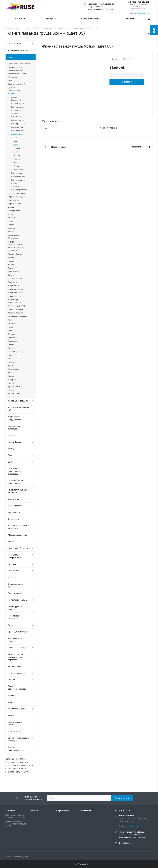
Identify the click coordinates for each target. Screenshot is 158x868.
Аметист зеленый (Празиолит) (15, 249)
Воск (10, 462)
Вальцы (12, 449)
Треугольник (19, 169)
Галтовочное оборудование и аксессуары (15, 471)
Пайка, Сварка (14, 593)
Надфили (12, 564)
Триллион (18, 162)
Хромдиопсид (14, 272)
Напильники (14, 571)
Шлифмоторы (14, 731)
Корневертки (14, 512)
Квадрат (17, 148)
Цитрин (11, 225)
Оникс (11, 330)
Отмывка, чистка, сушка (16, 585)
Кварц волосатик (15, 289)
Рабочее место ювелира (15, 640)
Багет (16, 152)
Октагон (17, 155)
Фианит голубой (17, 104)
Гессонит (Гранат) (16, 351)
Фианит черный (17, 173)
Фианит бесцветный (16, 99)
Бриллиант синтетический (19, 64)
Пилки (11, 625)
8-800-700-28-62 (139, 2)
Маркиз (17, 159)
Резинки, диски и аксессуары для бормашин (16, 657)
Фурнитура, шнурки (17, 709)
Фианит (11, 94)
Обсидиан (12, 334)
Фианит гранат (17, 131)
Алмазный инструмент (18, 401)
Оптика (11, 577)
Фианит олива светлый (17, 112)
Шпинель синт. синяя (17, 193)
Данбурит (12, 380)
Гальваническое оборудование (15, 482)
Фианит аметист (18, 127)
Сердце (17, 166)
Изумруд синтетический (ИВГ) (17, 243)
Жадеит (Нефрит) (15, 313)
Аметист (12, 218)
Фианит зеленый (18, 107)
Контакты (130, 19)
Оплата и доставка (90, 19)
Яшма (10, 268)
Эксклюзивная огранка (18, 74)
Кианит (11, 383)
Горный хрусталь (15, 279)
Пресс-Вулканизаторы (18, 632)
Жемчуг (11, 232)
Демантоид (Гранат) (16, 306)
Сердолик (12, 323)
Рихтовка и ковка (16, 666)
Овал (16, 141)
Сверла (11, 680)
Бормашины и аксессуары (14, 427)
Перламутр (13, 282)
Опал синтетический (16, 84)
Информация (62, 810)
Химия (11, 715)
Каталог (50, 19)
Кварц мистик (14, 286)
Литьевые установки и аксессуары (18, 527)
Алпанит (12, 207)
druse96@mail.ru (126, 843)
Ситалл (11, 275)
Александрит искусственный (14, 301)
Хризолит (12, 228)
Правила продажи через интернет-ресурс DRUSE (16, 824)
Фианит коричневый (19, 190)
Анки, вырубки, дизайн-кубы (19, 409)
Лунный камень (14, 387)
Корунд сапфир (14, 204)
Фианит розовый (18, 124)
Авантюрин (13, 369)
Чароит (11, 355)
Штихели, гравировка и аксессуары (18, 739)
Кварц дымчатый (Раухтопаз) (15, 237)
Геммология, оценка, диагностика (17, 491)
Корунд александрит (17, 197)
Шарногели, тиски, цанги (16, 723)
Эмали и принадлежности (16, 749)
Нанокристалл (14, 211)
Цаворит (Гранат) (15, 309)
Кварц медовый (15, 296)
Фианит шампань (18, 176)
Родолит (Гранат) (15, 254)
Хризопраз (13, 341)
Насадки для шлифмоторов (15, 556)
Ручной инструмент (17, 673)
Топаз (10, 214)
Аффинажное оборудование (15, 418)
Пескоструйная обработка (15, 608)
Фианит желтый (17, 120)
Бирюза (11, 265)
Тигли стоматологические (17, 688)
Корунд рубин (14, 200)
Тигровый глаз (14, 394)
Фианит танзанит (18, 180)
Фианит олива (17, 117)
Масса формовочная (17, 535)
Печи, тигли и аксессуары (14, 617)
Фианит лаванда (18, 134)
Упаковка (12, 696)
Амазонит (12, 373)
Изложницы (13, 499)
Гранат (11, 221)
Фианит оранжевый (16, 185)
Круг (15, 138)
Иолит (11, 359)
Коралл (11, 261)
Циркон (11, 344)
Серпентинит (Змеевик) (18, 316)
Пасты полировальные (18, 600)
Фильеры (12, 702)
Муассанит (13, 77)
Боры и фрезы (14, 442)
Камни (11, 57)
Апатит (11, 376)
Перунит (12, 337)
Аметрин (12, 348)
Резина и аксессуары (18, 648)
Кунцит (11, 366)
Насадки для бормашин (19, 548)
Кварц (11, 327)
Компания (20, 19)
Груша (16, 145)
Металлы (12, 542)
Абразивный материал (18, 50)
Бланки (11, 435)
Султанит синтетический (14, 89)
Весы (10, 455)
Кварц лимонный (15, 293)
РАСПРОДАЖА (15, 44)
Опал (10, 81)
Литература (13, 519)
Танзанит (12, 257)
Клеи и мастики (15, 506)
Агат (10, 320)
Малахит (12, 390)
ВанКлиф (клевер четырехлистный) (16, 69)
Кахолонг (12, 362)
